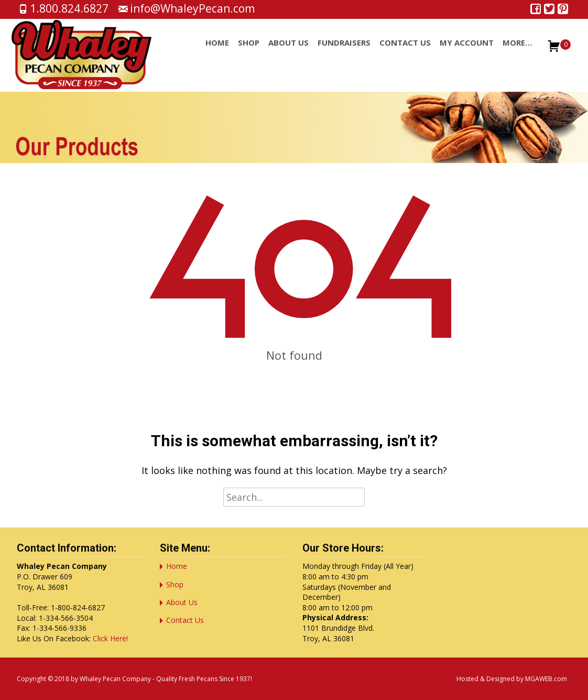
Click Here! (110, 638)
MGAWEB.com (546, 679)
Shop (249, 52)
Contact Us (405, 52)
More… (518, 52)
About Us (288, 52)
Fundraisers (344, 52)
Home (217, 52)
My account (467, 52)
